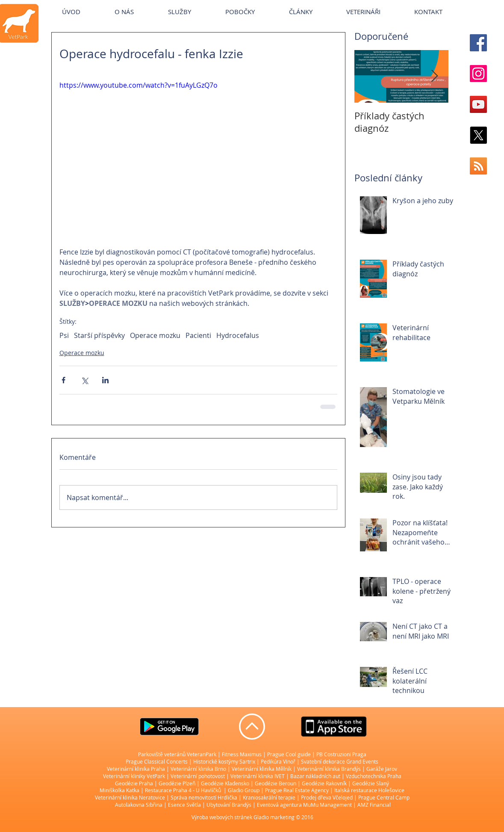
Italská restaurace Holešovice (369, 790)
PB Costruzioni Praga (341, 754)
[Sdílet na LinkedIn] (105, 380)
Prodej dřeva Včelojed (327, 797)
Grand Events (362, 761)
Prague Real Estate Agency (297, 790)
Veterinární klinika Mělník (262, 769)
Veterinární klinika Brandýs (329, 769)
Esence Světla (184, 805)
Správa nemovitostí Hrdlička (203, 797)
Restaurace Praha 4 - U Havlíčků (183, 790)
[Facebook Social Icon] (478, 43)
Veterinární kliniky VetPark (134, 776)
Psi (64, 335)
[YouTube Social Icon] (478, 104)
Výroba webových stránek (222, 817)
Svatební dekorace (323, 761)
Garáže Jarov (382, 769)
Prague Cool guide (289, 754)
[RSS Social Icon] (478, 166)
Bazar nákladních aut (316, 776)
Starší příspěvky (99, 335)
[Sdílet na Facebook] (63, 380)
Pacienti (198, 335)
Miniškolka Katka (120, 790)
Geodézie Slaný (371, 783)
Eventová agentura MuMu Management (304, 805)
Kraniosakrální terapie (269, 797)
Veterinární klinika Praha (136, 769)
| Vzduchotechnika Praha (371, 776)
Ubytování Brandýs (229, 805)
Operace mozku (155, 335)
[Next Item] (435, 76)
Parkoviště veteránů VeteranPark (177, 754)
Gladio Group (244, 790)
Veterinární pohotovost (198, 776)
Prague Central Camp (384, 797)
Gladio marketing (274, 817)
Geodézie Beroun (276, 783)
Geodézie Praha (134, 783)
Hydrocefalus (238, 335)
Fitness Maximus (242, 754)
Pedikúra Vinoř (278, 761)
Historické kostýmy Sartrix (224, 761)
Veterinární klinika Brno (198, 769)
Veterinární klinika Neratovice (130, 797)
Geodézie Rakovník (325, 783)
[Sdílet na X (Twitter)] (84, 380)
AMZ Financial (374, 805)
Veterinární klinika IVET (258, 776)
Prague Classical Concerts (157, 761)
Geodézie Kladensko (226, 783)
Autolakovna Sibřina (139, 805)
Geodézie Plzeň (178, 783)
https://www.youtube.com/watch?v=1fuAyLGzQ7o (139, 85)
